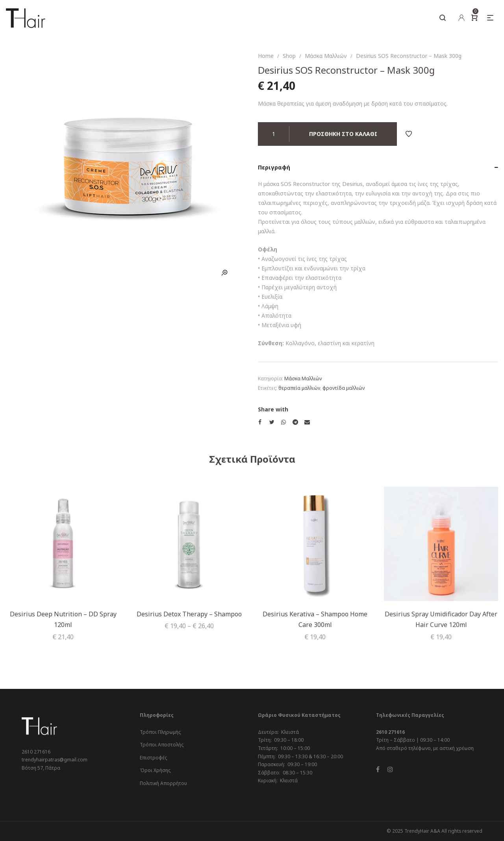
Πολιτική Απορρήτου (163, 783)
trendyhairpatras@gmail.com (55, 760)
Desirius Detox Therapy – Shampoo (189, 614)
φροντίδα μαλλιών (344, 388)
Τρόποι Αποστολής (162, 745)
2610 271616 (36, 752)
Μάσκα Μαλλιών (326, 56)
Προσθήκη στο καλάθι (343, 134)
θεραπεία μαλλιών (299, 388)
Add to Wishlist (409, 134)
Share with (273, 409)
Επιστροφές (153, 758)
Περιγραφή (274, 167)
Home (266, 56)
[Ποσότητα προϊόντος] (274, 134)
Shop (289, 56)
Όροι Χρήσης (155, 770)
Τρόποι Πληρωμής (160, 732)
